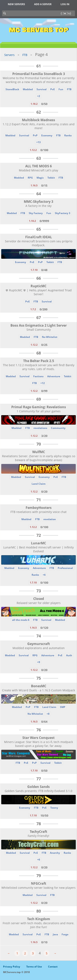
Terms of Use (34, 967)
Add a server (43, 4)
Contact (53, 967)
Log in (65, 4)
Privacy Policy (12, 967)
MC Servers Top (38, 30)
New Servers (16, 4)
